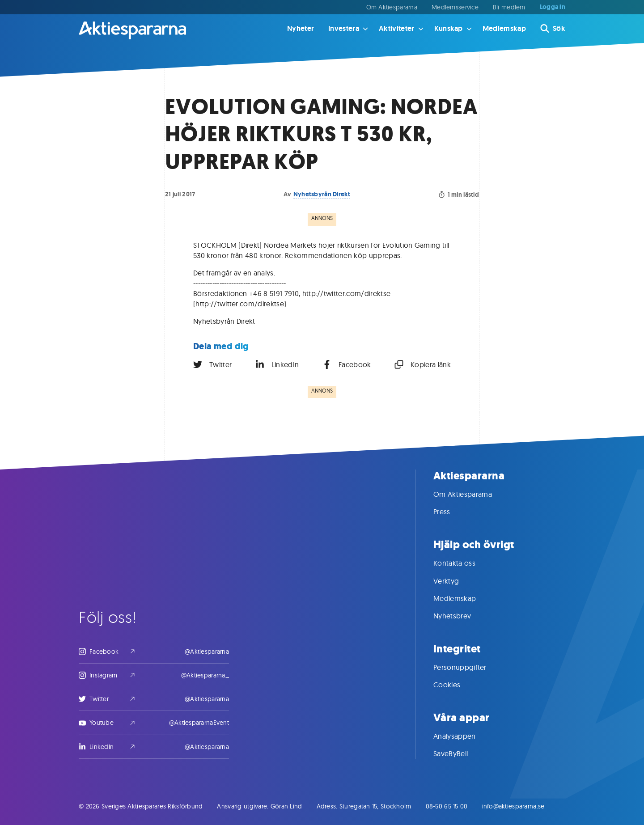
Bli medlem (509, 7)
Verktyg (455, 581)
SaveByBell (460, 753)
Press (451, 512)
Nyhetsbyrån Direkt (322, 194)
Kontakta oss (463, 563)
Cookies (456, 685)
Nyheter (301, 28)
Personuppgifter (469, 667)
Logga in (553, 7)
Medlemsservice (455, 7)
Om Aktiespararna (392, 7)
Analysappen (464, 736)
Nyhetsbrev (461, 616)
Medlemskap (504, 28)
